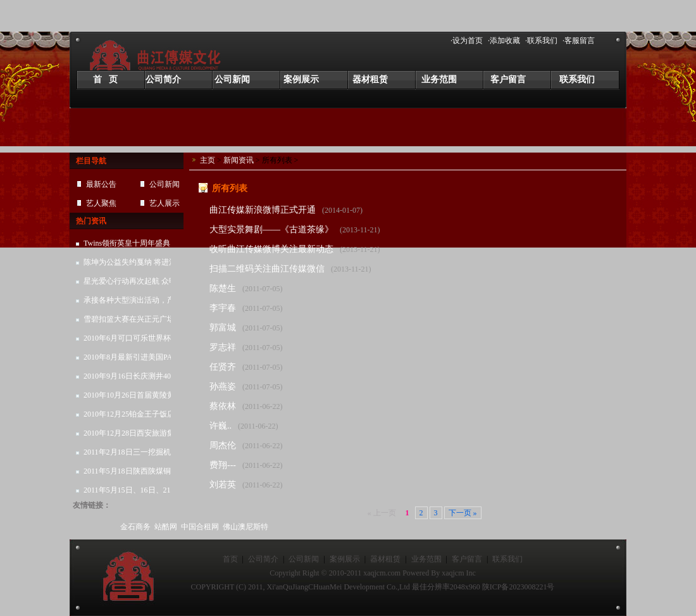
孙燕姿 (223, 387)
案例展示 (301, 79)
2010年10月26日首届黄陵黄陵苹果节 (130, 398)
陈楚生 (223, 288)
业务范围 (439, 79)
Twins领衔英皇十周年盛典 (127, 243)
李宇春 (223, 308)
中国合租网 (200, 527)
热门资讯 (91, 221)
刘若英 (223, 485)
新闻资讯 (239, 160)
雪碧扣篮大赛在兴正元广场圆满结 (130, 322)
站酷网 (166, 527)
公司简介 (163, 79)
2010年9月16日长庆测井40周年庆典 (132, 379)
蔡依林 (223, 406)
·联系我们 (541, 41)
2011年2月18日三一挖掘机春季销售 (132, 455)
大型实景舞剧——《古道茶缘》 (271, 229)
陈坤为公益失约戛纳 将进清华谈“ (139, 262)
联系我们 (577, 79)
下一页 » (463, 513)
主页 (208, 160)
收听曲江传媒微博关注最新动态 (271, 249)
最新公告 (101, 184)
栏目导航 (91, 161)
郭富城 (223, 328)
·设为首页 (467, 41)
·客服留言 (579, 41)
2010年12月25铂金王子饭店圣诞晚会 (130, 417)
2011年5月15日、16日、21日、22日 (132, 493)
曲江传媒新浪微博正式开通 (263, 210)
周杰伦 (223, 445)
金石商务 (135, 527)
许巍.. (221, 426)
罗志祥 (223, 347)
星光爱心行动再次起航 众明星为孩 (131, 284)
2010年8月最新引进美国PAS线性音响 (131, 360)
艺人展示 (165, 203)
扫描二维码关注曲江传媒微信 (267, 269)
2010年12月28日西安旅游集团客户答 (130, 436)
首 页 (105, 79)
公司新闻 (232, 79)
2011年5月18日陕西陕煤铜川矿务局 (132, 474)
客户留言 (508, 79)
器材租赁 (370, 79)
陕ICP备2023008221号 (519, 587)
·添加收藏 (504, 41)
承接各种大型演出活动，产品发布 (130, 303)
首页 (230, 559)
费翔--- (223, 465)
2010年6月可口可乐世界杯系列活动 (132, 341)
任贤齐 (223, 367)
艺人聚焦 (101, 203)
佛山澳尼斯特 (245, 527)
